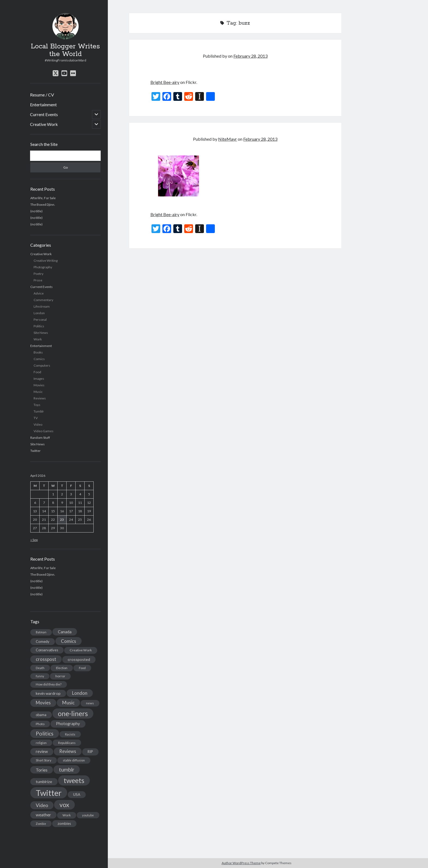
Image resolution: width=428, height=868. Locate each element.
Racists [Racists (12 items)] (70, 734)
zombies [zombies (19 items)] (64, 823)
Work (38, 339)
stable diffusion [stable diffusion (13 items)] (74, 760)
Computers (42, 365)
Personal (40, 320)
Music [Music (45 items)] (68, 703)
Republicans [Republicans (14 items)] (67, 743)
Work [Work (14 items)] (67, 815)
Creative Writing (46, 261)
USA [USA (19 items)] (77, 795)
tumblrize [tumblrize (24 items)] (44, 782)
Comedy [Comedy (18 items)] (43, 642)
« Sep (34, 540)
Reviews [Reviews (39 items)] (68, 751)
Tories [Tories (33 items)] (42, 770)
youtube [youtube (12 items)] (88, 815)
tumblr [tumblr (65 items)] (67, 770)
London (39, 313)
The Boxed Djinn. (43, 205)
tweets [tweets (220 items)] (74, 780)
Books (38, 352)
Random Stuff (40, 438)
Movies (39, 385)
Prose (38, 280)
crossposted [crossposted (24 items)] (79, 659)
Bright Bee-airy (165, 82)
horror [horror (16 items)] (60, 676)
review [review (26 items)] (42, 751)
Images (39, 379)
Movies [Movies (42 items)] (43, 703)
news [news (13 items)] (90, 703)
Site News (41, 333)
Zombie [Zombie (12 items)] (41, 824)
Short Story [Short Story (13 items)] (44, 760)
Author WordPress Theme (241, 863)
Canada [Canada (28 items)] (65, 632)
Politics (39, 326)
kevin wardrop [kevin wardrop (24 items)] (48, 693)
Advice (39, 293)
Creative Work (44, 124)
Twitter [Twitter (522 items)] (49, 793)
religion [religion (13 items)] (41, 743)
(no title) (36, 211)
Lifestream (42, 306)
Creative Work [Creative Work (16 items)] (81, 650)
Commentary (43, 300)
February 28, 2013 (250, 56)
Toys (37, 405)
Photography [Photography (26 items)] (68, 724)
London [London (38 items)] (80, 693)
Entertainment (43, 105)
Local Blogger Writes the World (65, 50)
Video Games (44, 431)
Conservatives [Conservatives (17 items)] (47, 650)
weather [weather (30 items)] (43, 815)
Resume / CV (42, 95)
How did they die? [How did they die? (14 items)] (49, 684)
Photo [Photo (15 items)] (40, 724)
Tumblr (39, 411)
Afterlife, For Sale (43, 198)
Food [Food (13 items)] (82, 668)
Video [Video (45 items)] (42, 805)
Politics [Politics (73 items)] (45, 733)
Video (38, 424)
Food (37, 372)
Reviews (40, 398)
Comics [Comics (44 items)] (69, 641)
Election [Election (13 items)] (62, 668)
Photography (43, 267)
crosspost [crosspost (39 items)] (46, 659)
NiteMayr (228, 139)
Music (38, 392)
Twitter (35, 451)
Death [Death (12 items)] (40, 668)
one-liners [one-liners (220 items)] (73, 713)
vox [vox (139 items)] (64, 805)
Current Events (44, 114)
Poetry (38, 274)
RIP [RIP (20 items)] (90, 752)
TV (36, 418)
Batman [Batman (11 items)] (41, 632)
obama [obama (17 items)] (41, 715)
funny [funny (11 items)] (40, 676)
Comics (39, 359)
